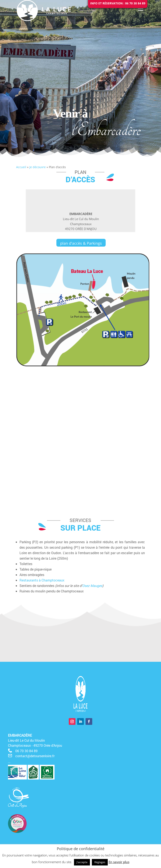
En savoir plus (119, 862)
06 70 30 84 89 (26, 751)
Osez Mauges (92, 586)
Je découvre (38, 167)
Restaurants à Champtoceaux (42, 580)
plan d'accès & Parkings (81, 243)
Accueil (21, 167)
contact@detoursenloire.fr (35, 756)
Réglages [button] (100, 862)
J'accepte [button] (82, 862)
